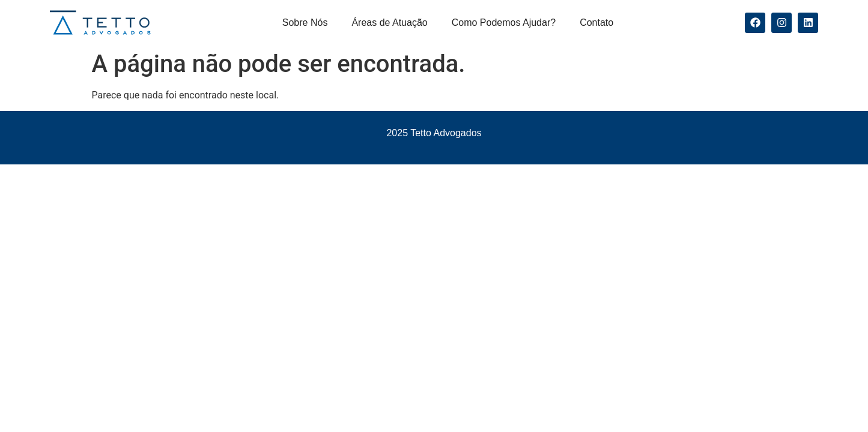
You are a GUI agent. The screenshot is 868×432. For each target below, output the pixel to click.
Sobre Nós (305, 22)
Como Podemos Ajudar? (504, 22)
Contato (596, 22)
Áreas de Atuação (389, 22)
